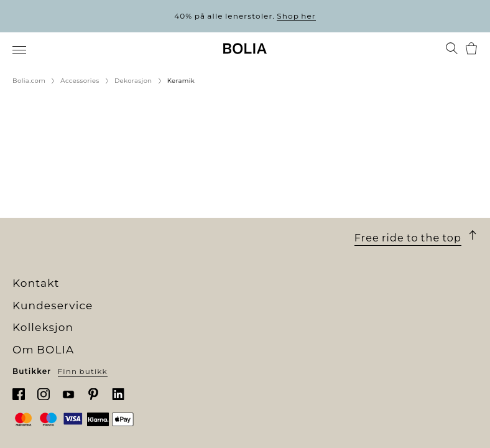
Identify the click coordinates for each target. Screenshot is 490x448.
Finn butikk (83, 371)
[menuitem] (20, 50)
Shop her (296, 16)
